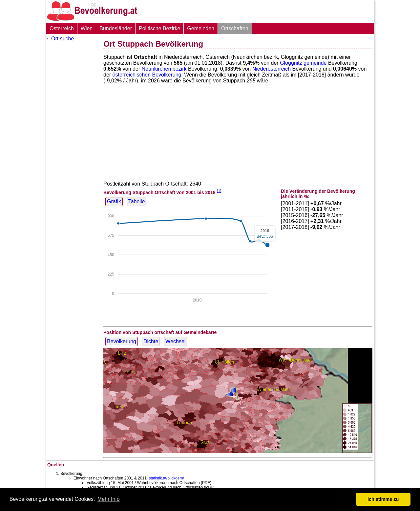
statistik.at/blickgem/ (166, 478)
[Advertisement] (72, 143)
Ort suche (63, 39)
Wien (87, 28)
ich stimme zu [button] (383, 499)
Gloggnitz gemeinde (303, 63)
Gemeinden (201, 28)
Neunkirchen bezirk (164, 69)
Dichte (151, 341)
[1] (219, 191)
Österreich (62, 28)
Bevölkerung (122, 341)
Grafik (114, 201)
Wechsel (175, 341)
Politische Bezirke (159, 28)
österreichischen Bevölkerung (147, 75)
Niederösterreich (272, 69)
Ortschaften (235, 28)
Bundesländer (116, 28)
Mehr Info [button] (109, 499)
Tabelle (137, 201)
